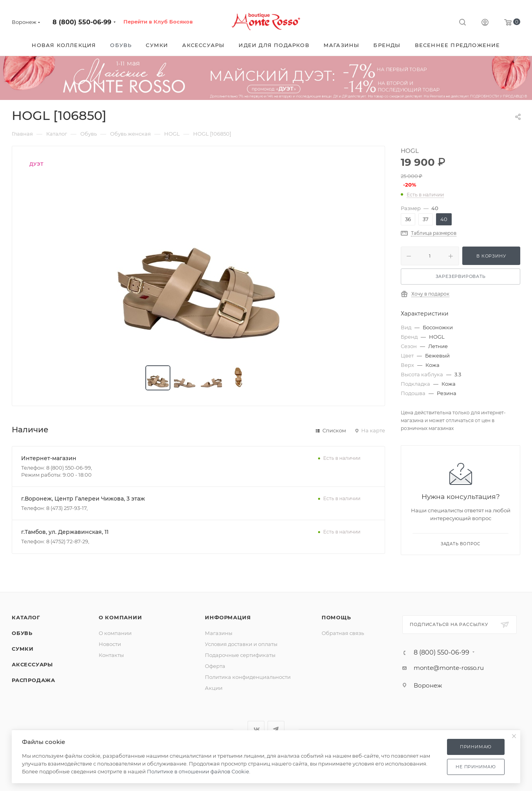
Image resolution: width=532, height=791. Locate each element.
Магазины (219, 633)
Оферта (215, 666)
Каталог (26, 617)
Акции (214, 688)
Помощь (336, 617)
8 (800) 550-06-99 (82, 22)
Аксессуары (32, 664)
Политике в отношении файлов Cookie (198, 771)
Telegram (276, 729)
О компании (120, 617)
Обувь (22, 633)
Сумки (23, 649)
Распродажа (33, 680)
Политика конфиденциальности (248, 677)
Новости (110, 644)
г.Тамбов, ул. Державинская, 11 (65, 532)
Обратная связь (343, 633)
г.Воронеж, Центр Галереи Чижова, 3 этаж (83, 499)
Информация (228, 617)
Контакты (111, 655)
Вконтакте (256, 729)
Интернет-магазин (49, 458)
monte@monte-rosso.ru (449, 668)
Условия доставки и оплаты (241, 644)
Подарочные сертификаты (240, 655)
